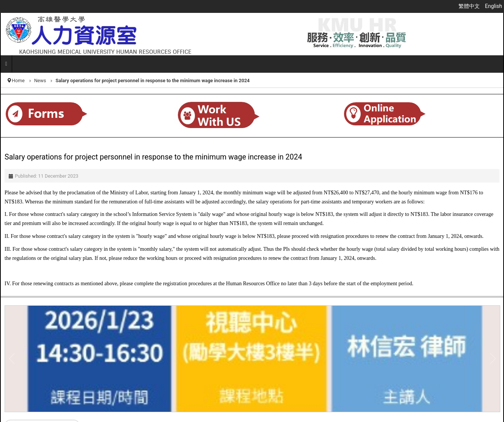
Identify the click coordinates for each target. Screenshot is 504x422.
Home (18, 80)
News (40, 80)
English (494, 6)
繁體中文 (470, 6)
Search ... (5, 420)
